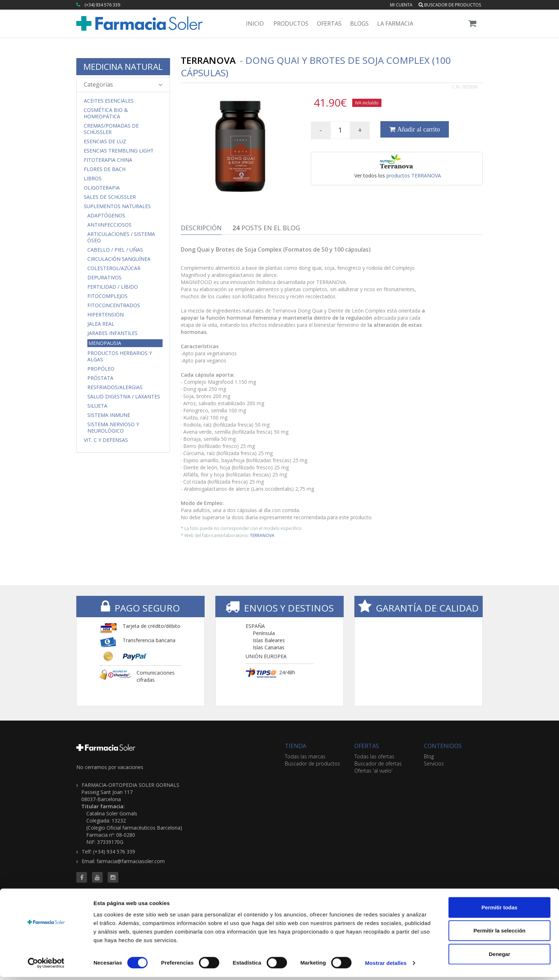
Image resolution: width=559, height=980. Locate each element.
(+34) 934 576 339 (102, 5)
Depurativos (104, 278)
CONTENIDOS (443, 746)
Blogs (359, 24)
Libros (93, 179)
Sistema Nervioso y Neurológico (113, 428)
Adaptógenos (106, 216)
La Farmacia (395, 24)
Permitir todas (500, 910)
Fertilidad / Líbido (113, 287)
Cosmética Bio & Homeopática (106, 113)
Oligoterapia (102, 188)
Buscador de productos (450, 5)
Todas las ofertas (374, 756)
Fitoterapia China (108, 160)
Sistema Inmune (109, 415)
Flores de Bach (105, 169)
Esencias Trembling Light (119, 151)
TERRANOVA (262, 535)
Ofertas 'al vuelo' (373, 771)
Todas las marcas (305, 756)
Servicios (434, 764)
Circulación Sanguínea (119, 259)
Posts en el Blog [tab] (266, 228)
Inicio (255, 24)
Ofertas (329, 24)
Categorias (123, 84)
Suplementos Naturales (117, 206)
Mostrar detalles (386, 966)
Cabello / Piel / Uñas (115, 250)
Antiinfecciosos (109, 225)
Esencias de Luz (105, 141)
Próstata (100, 378)
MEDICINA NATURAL (123, 66)
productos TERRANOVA (414, 176)
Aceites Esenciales (109, 101)
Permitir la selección (499, 933)
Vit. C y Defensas (106, 440)
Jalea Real (101, 324)
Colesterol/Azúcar (114, 268)
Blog (429, 756)
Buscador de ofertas (378, 764)
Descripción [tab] (201, 228)
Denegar (499, 957)
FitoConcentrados (114, 305)
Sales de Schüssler (110, 197)
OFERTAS (367, 746)
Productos (291, 24)
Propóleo (101, 369)
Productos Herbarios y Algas (120, 356)
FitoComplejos (107, 296)
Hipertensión (106, 315)
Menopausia (105, 343)
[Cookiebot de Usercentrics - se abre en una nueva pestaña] (46, 966)
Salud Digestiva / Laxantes (124, 397)
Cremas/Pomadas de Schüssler (111, 129)
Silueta (97, 406)
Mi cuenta (401, 5)
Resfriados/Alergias (115, 387)
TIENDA (296, 746)
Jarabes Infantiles (112, 333)
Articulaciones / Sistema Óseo (121, 237)
